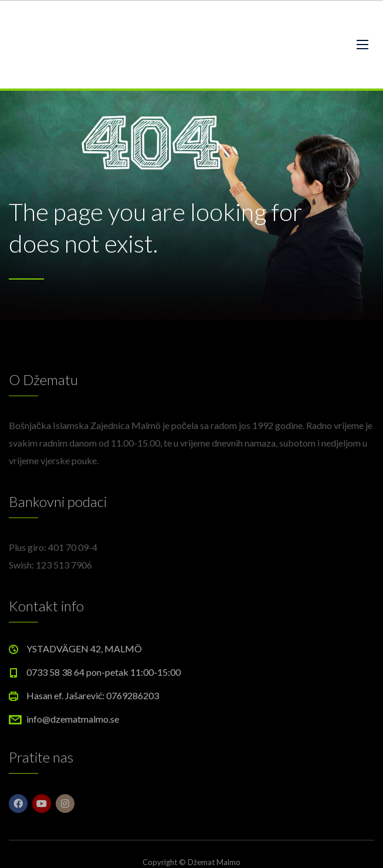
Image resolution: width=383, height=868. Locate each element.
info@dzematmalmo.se (73, 719)
